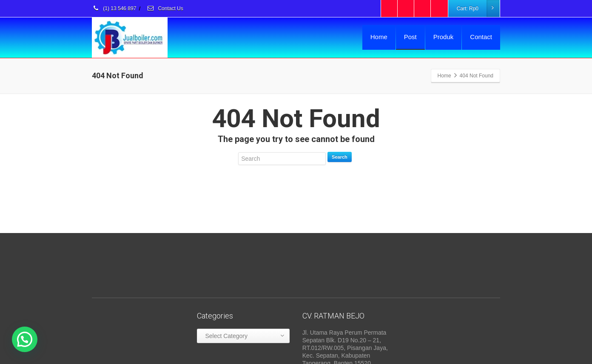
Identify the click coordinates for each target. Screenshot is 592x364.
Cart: (478, 9)
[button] (25, 339)
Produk (444, 37)
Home (379, 37)
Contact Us (165, 9)
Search (340, 157)
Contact (481, 37)
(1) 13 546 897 (114, 9)
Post (410, 37)
